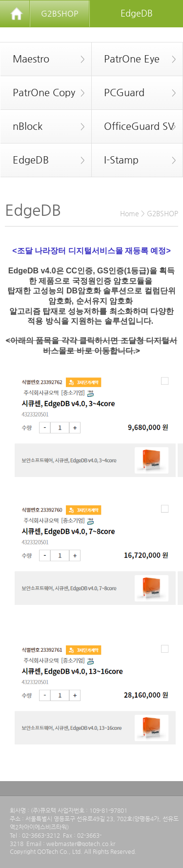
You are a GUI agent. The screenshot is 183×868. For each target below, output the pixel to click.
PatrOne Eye (134, 59)
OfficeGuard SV (134, 126)
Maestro (43, 59)
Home (130, 213)
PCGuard (134, 93)
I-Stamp (134, 160)
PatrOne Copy (43, 93)
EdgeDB (43, 160)
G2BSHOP (60, 13)
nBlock (43, 126)
